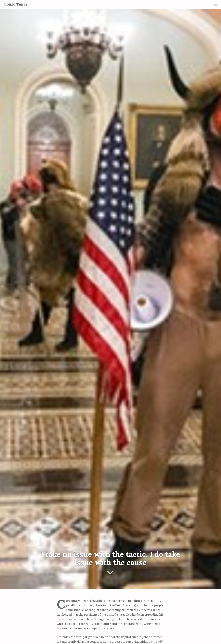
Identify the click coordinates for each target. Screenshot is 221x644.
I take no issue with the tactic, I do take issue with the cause (110, 558)
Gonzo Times (16, 4)
